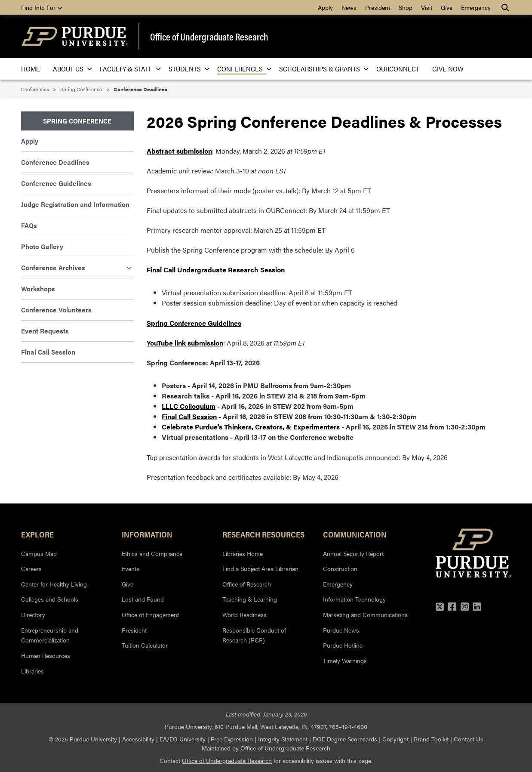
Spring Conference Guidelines (194, 323)
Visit (427, 7)
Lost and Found (143, 599)
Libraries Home (243, 553)
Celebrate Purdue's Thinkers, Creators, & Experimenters (251, 427)
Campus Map (39, 553)
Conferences (242, 69)
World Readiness (244, 615)
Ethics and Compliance (152, 553)
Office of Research (247, 584)
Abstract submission (179, 151)
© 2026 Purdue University (83, 739)
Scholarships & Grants (321, 69)
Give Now (448, 69)
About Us (70, 69)
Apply (325, 7)
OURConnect (398, 69)
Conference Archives (77, 267)
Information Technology (354, 599)
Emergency (476, 7)
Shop (406, 7)
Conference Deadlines (55, 162)
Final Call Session (189, 416)
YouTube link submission (185, 343)
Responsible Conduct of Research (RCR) (254, 635)
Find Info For (42, 7)
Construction (340, 568)
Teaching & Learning (250, 599)
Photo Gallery (42, 246)
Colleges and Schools (50, 599)
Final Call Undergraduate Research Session (216, 270)
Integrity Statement (283, 739)
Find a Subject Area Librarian (260, 568)
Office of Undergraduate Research (209, 37)
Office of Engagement (150, 615)
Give (447, 7)
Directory (33, 615)
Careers (31, 568)
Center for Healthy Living (54, 584)
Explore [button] (37, 534)
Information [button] (147, 534)
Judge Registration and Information (75, 204)
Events (131, 568)
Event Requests (45, 331)
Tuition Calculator (145, 645)
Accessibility (138, 739)
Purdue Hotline (343, 645)
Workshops (38, 289)
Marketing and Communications (365, 615)
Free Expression (232, 739)
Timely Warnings (345, 661)
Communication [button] (355, 534)
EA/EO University (183, 739)
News (349, 7)
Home (31, 69)
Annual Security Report (353, 553)
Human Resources (46, 655)
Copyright (395, 739)
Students (186, 69)
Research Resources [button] (263, 534)
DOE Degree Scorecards (345, 739)
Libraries (32, 671)
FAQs (29, 225)
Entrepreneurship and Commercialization (50, 635)
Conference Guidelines (56, 183)
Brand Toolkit (431, 739)
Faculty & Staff (128, 69)
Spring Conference (81, 89)
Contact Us (469, 739)
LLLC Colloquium (189, 406)
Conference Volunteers (56, 310)
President (378, 7)
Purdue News (341, 630)
